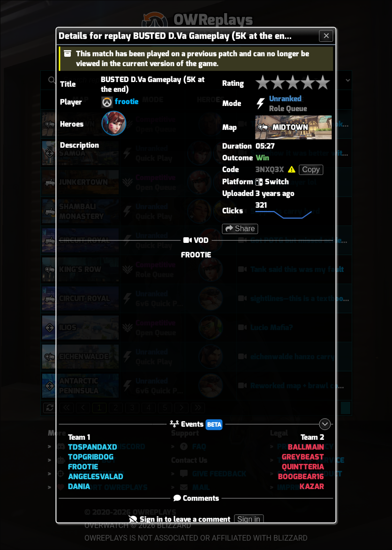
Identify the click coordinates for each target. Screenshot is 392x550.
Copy (311, 170)
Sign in (249, 519)
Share (240, 229)
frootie (127, 102)
